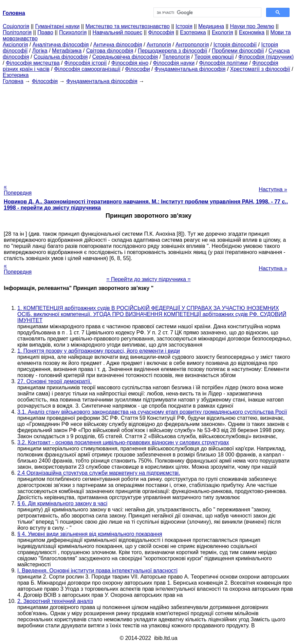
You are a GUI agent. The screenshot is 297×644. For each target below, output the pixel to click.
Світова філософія (110, 51)
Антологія (159, 45)
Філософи (137, 69)
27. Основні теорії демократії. (54, 381)
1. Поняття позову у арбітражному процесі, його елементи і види (99, 351)
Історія (184, 26)
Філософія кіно (130, 63)
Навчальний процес (118, 32)
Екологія (222, 32)
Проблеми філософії (238, 51)
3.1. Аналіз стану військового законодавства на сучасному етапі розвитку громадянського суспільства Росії (152, 412)
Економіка (252, 32)
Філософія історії (86, 63)
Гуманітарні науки (57, 26)
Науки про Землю (252, 26)
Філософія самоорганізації (87, 69)
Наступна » (273, 189)
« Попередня (18, 190)
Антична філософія (118, 45)
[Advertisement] (148, 132)
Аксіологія (15, 45)
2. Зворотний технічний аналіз (55, 601)
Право (45, 32)
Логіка (40, 51)
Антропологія (192, 45)
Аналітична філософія (61, 45)
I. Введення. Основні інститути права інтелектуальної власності (97, 571)
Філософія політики (223, 63)
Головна (13, 81)
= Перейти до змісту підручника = (148, 279)
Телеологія (176, 57)
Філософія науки (174, 63)
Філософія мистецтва (33, 63)
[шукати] (207, 13)
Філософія (161, 32)
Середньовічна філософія (125, 57)
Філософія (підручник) (266, 57)
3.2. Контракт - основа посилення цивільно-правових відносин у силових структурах (123, 442)
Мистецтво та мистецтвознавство (128, 26)
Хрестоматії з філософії (260, 69)
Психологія (73, 32)
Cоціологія (16, 26)
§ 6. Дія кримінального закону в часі (62, 503)
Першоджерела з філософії (173, 51)
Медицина (211, 26)
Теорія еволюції (214, 57)
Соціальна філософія (61, 57)
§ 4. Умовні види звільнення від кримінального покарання (90, 534)
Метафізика (67, 51)
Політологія (17, 32)
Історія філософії (235, 45)
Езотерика (193, 32)
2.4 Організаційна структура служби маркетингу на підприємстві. (99, 473)
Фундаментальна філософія (190, 69)
